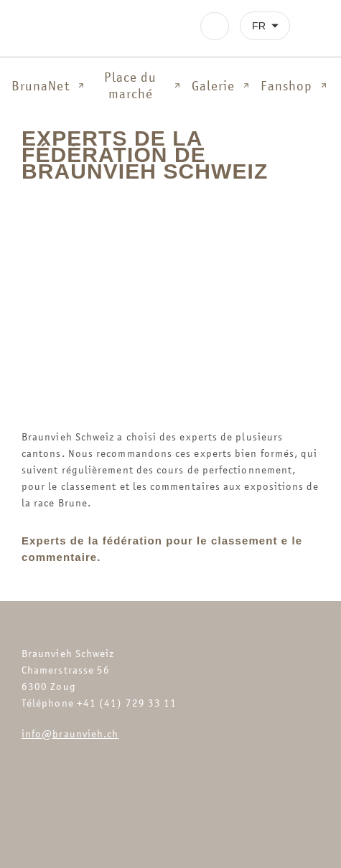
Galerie (222, 86)
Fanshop (295, 86)
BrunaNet (49, 86)
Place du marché (143, 85)
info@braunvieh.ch (70, 733)
